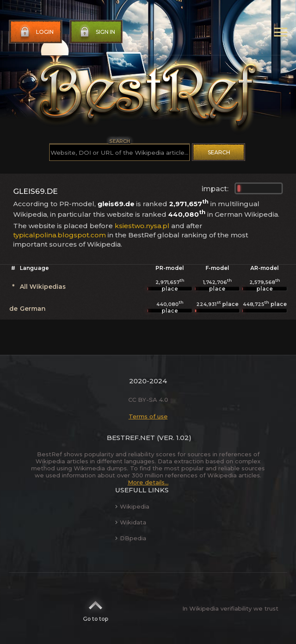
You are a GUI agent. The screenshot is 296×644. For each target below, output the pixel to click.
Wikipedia (132, 506)
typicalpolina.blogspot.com (60, 235)
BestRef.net (131, 438)
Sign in (97, 32)
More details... (148, 482)
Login (36, 32)
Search (219, 152)
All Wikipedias (43, 287)
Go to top (96, 608)
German (33, 309)
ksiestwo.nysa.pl (142, 226)
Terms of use (148, 416)
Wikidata (131, 522)
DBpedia (131, 538)
